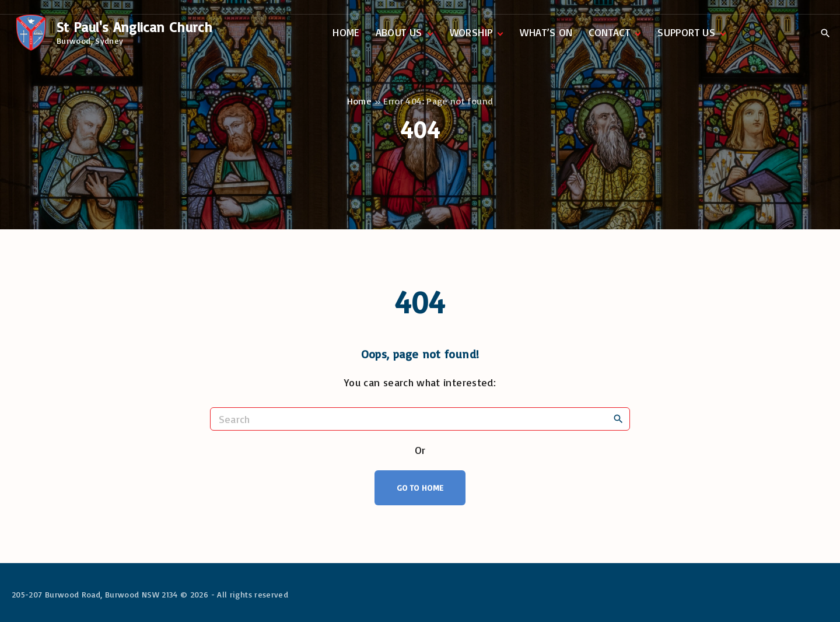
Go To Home (420, 488)
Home (359, 101)
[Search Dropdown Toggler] (825, 33)
